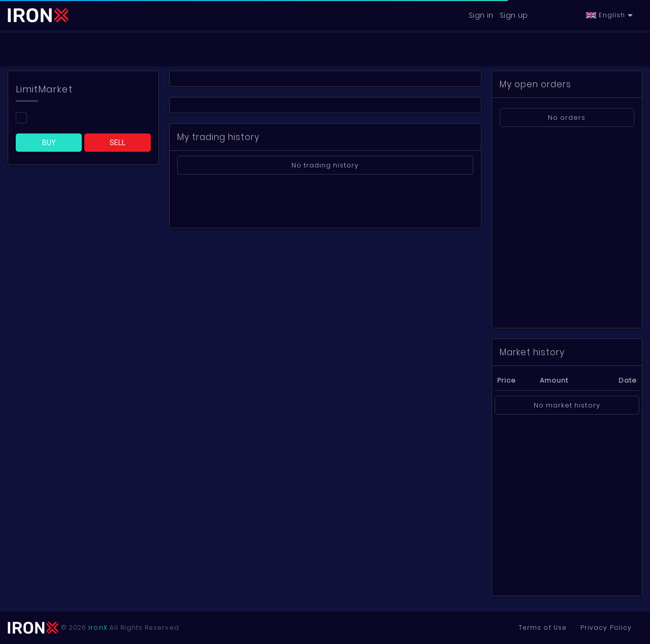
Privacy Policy (604, 628)
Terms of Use (536, 628)
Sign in (481, 15)
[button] (609, 15)
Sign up (514, 15)
